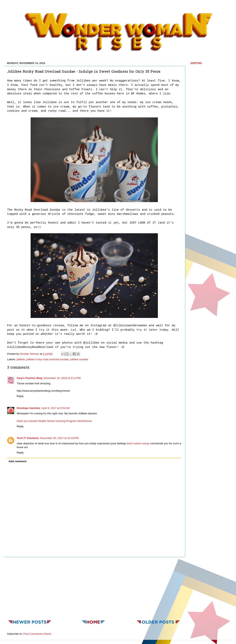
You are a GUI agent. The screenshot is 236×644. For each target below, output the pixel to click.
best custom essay (138, 443)
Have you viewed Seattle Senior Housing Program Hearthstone (54, 421)
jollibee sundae (79, 359)
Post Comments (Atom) (37, 634)
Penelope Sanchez (29, 408)
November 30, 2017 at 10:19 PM (59, 438)
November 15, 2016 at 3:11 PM (62, 378)
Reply (20, 396)
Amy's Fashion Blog (30, 378)
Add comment (17, 461)
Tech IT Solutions (28, 438)
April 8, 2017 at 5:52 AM (56, 408)
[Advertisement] (94, 587)
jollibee (21, 359)
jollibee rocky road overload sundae (48, 359)
